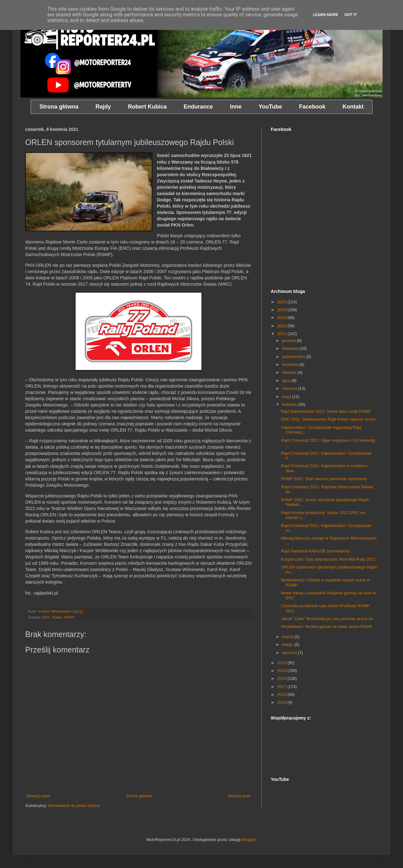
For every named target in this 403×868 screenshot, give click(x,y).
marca (288, 637)
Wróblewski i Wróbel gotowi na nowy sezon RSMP (326, 627)
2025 (282, 302)
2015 (282, 702)
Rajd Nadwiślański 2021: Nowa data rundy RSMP (326, 411)
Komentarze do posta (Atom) (74, 806)
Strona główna (139, 796)
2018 (282, 678)
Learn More (326, 15)
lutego (288, 644)
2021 (282, 334)
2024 (282, 310)
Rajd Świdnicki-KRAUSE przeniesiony (315, 551)
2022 (282, 326)
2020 (282, 663)
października (294, 357)
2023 (282, 318)
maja (287, 397)
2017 (282, 687)
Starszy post (239, 796)
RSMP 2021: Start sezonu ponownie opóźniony (324, 479)
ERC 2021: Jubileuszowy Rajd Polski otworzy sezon (328, 419)
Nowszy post (38, 796)
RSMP (69, 617)
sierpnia (290, 372)
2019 (282, 671)
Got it (351, 15)
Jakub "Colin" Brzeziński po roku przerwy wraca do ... (329, 619)
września (291, 364)
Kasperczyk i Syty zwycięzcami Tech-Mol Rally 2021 (328, 559)
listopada (291, 348)
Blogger (249, 840)
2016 (282, 694)
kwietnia (290, 404)
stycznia (290, 653)
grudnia (289, 341)
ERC (46, 617)
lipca (287, 381)
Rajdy (57, 617)
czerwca (290, 388)
